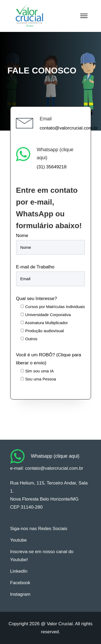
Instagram (20, 594)
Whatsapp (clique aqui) (55, 456)
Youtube (19, 540)
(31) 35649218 (52, 167)
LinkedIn (19, 571)
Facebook (20, 583)
